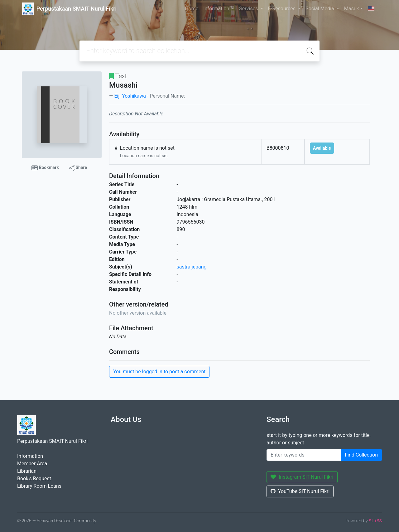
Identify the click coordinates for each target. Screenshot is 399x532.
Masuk (352, 9)
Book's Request (34, 479)
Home (192, 9)
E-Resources (282, 9)
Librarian (27, 471)
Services (249, 9)
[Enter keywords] (304, 455)
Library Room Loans (39, 486)
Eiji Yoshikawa (130, 96)
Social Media (320, 9)
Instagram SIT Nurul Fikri (302, 477)
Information (217, 9)
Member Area (32, 464)
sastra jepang (192, 267)
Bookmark (45, 168)
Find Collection (361, 455)
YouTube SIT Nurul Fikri (300, 491)
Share (78, 168)
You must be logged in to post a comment (159, 372)
